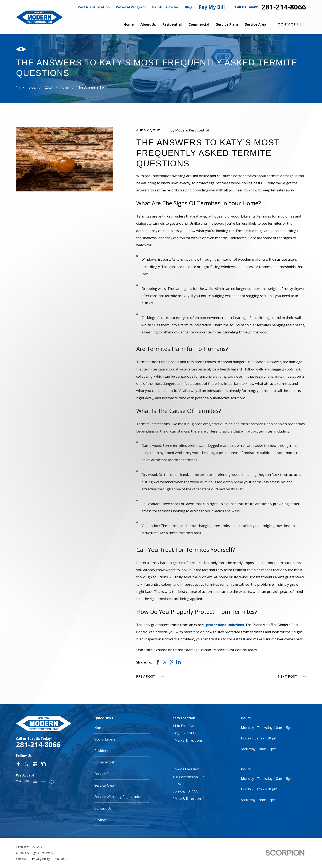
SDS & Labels (105, 739)
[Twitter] (27, 764)
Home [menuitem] (129, 24)
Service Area (104, 785)
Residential (103, 751)
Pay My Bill (212, 7)
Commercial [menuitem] (199, 24)
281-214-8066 (284, 7)
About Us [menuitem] (148, 24)
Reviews (101, 820)
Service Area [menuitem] (256, 24)
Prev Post (150, 677)
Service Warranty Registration (118, 797)
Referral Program (131, 7)
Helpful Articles (165, 7)
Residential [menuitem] (172, 24)
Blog (189, 7)
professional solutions (225, 625)
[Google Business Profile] (35, 764)
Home (99, 728)
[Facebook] (18, 764)
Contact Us (289, 24)
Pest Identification (94, 7)
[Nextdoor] (43, 764)
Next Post (292, 677)
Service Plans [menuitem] (227, 24)
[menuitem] (22, 859)
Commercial (104, 762)
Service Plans (105, 774)
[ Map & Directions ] (188, 740)
